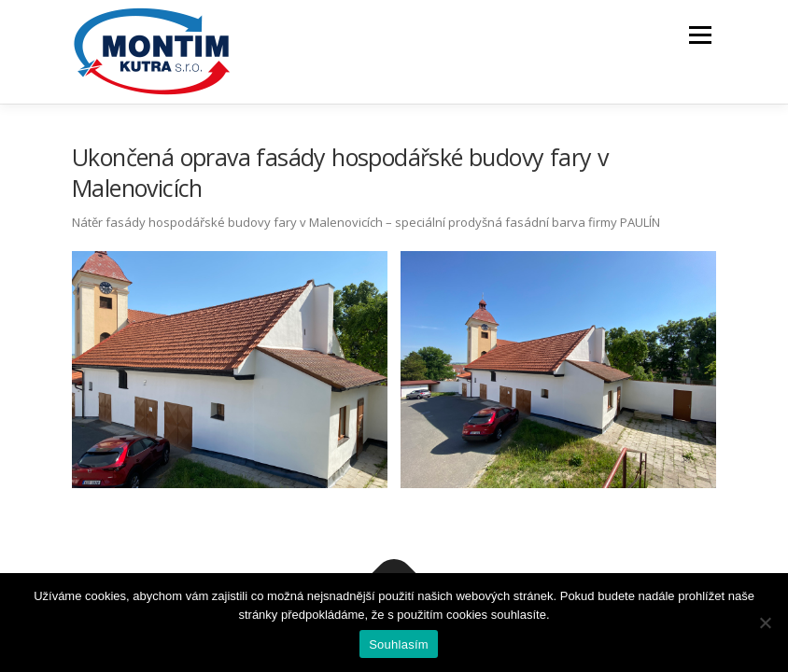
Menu (700, 35)
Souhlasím (399, 644)
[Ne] (765, 623)
